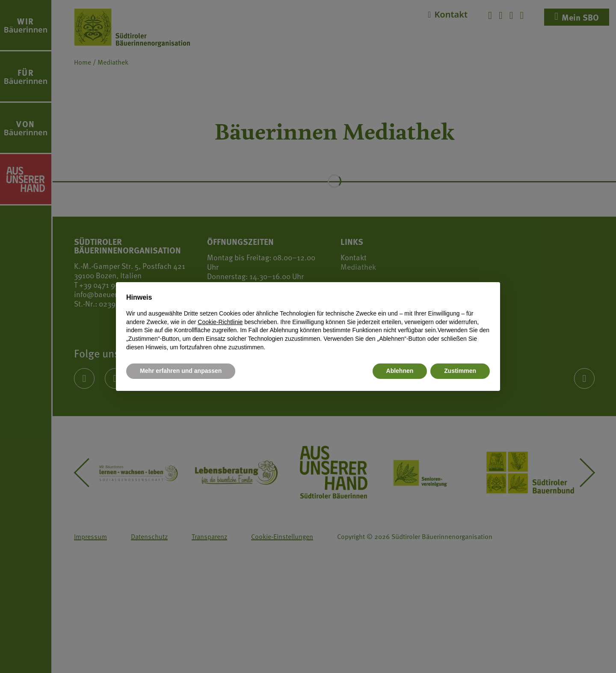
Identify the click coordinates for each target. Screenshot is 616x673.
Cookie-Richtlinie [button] (220, 322)
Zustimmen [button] (460, 371)
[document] (308, 322)
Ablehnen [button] (400, 371)
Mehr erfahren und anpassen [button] (181, 371)
